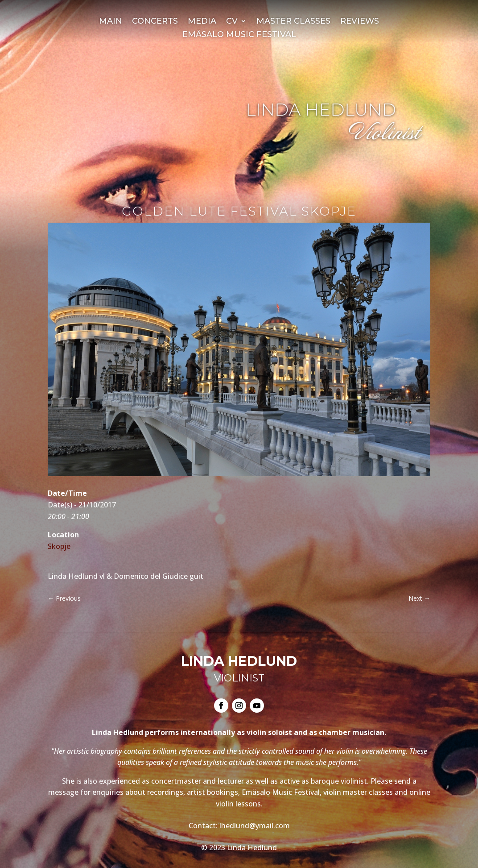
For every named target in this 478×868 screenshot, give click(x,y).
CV (232, 22)
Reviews (360, 22)
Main (111, 22)
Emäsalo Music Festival (239, 35)
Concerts (155, 22)
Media (202, 22)
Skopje (59, 546)
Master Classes (293, 22)
